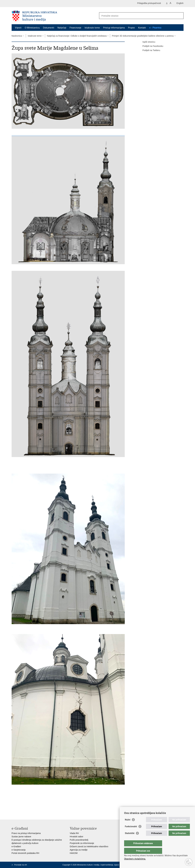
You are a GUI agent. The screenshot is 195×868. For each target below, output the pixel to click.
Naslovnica (17, 36)
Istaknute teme (92, 28)
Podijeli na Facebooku (151, 46)
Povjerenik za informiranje (82, 843)
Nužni (128, 826)
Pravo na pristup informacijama (26, 833)
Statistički (130, 839)
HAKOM (74, 853)
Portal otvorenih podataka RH (25, 853)
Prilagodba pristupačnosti (149, 3)
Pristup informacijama (114, 28)
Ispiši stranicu (147, 42)
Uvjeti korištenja (107, 865)
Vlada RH (74, 833)
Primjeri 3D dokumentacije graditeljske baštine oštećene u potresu (143, 36)
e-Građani (16, 846)
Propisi (131, 28)
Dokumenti (49, 28)
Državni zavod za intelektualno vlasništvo (89, 846)
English (180, 3)
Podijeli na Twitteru (149, 50)
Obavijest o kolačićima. (135, 859)
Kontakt (142, 28)
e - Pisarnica (155, 28)
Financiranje (75, 28)
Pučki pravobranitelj (79, 840)
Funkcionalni (131, 832)
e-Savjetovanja (19, 850)
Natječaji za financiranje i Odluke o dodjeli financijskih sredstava (77, 36)
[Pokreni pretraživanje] (180, 16)
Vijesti (18, 28)
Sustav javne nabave (21, 837)
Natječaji (62, 28)
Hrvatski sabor (77, 837)
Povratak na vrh (21, 865)
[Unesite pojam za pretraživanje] (138, 16)
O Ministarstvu (32, 28)
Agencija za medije (79, 850)
